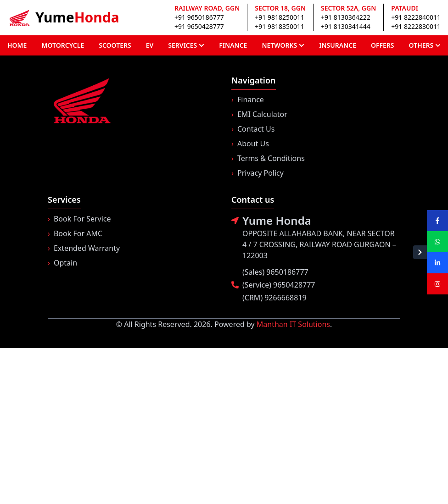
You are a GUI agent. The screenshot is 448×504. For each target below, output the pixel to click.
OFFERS (383, 45)
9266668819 (286, 298)
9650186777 (287, 272)
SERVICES (186, 45)
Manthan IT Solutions (293, 324)
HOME (17, 45)
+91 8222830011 (416, 26)
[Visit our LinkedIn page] (437, 263)
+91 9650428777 (199, 26)
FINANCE (233, 45)
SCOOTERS (115, 45)
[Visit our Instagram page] (437, 284)
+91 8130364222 (346, 17)
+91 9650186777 (199, 17)
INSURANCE (338, 45)
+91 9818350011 (280, 26)
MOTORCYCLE (63, 45)
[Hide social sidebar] (420, 252)
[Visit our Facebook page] (437, 221)
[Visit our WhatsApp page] (437, 242)
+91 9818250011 (280, 17)
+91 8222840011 (416, 17)
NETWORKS (283, 45)
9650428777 (294, 285)
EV (150, 45)
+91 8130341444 (346, 26)
